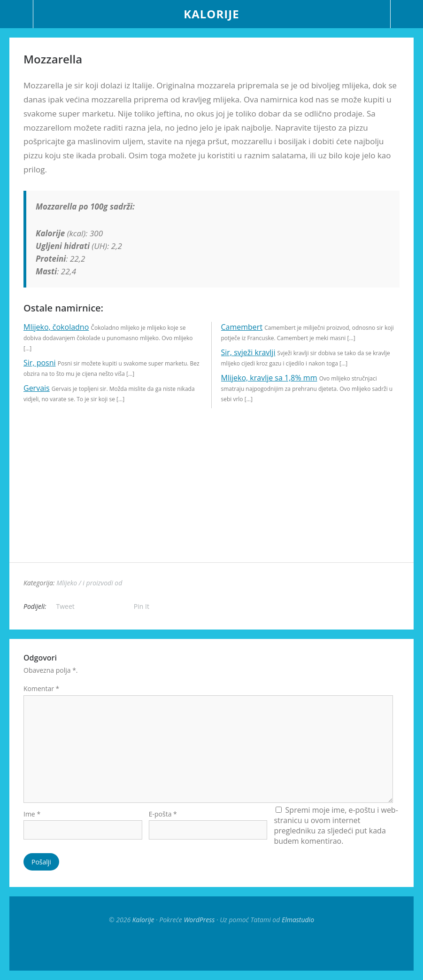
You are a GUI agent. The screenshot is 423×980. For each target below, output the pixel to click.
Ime (32, 814)
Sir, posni (40, 363)
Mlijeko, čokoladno (56, 327)
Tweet (65, 606)
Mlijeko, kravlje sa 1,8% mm (269, 378)
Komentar (41, 688)
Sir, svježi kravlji (248, 352)
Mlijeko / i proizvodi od (89, 583)
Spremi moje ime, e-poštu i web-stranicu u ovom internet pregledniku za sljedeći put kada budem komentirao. (336, 825)
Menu (17, 14)
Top (212, 947)
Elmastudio (298, 920)
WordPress (199, 920)
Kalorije (211, 14)
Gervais (37, 388)
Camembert (242, 327)
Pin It (142, 606)
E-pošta (163, 814)
